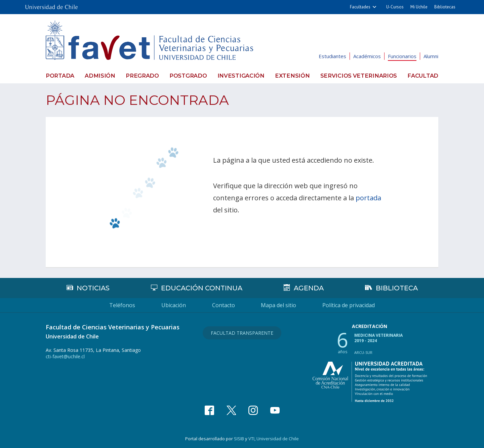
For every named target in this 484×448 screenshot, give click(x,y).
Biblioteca (397, 288)
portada (368, 197)
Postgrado (190, 75)
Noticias (93, 288)
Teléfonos (111, 305)
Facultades (360, 7)
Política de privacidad (360, 305)
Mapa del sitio (284, 305)
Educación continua (201, 288)
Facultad (423, 75)
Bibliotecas (445, 7)
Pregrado (144, 75)
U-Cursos (395, 7)
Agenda (308, 288)
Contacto (224, 305)
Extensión (294, 75)
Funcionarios (402, 56)
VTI (251, 438)
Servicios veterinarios (359, 75)
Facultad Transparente (242, 332)
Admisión (100, 75)
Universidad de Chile (278, 438)
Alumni (431, 56)
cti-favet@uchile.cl (65, 356)
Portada (59, 75)
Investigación (243, 75)
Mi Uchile (419, 7)
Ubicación (168, 305)
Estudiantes (332, 56)
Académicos (367, 56)
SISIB (239, 438)
